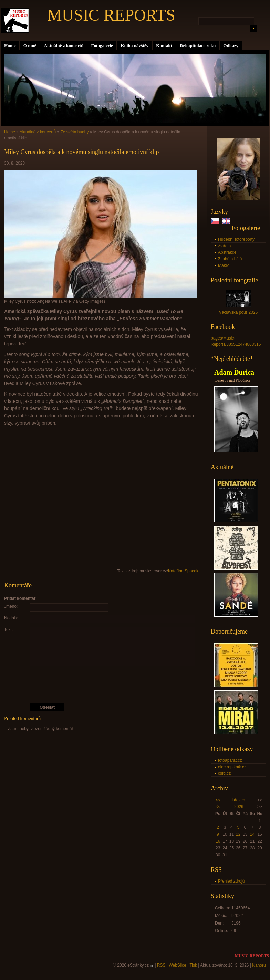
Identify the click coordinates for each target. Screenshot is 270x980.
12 (238, 834)
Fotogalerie (102, 46)
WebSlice (177, 965)
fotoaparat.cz (230, 760)
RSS (161, 965)
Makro (224, 265)
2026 (239, 807)
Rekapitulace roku (198, 46)
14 (252, 834)
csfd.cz (224, 773)
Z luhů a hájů (230, 259)
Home (10, 46)
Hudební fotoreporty (236, 239)
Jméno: (11, 606)
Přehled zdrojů (231, 881)
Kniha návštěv (134, 46)
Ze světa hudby (74, 132)
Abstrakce (227, 252)
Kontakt (164, 46)
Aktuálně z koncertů (64, 46)
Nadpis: (11, 618)
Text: (8, 630)
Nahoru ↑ (261, 965)
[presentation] (102, 685)
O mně (30, 46)
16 (218, 841)
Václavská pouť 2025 (238, 312)
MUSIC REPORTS (111, 15)
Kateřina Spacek (183, 571)
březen (239, 800)
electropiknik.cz (232, 767)
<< (218, 800)
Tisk (193, 965)
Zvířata (224, 246)
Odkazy (231, 46)
